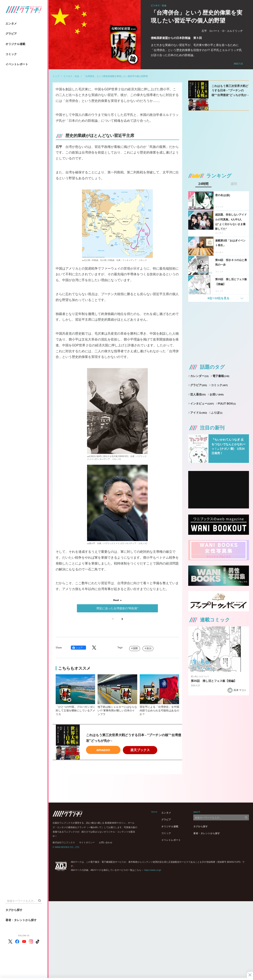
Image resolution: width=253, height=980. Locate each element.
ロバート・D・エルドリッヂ (226, 31)
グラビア (11, 34)
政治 (149, 648)
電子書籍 (221, 376)
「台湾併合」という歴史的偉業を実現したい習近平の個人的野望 (115, 76)
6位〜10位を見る (218, 298)
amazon (103, 750)
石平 (204, 31)
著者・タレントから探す (21, 920)
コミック (11, 54)
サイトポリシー (87, 842)
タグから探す (14, 910)
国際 (135, 648)
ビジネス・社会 (71, 76)
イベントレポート (17, 64)
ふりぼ (217, 413)
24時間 (203, 184)
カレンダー (199, 376)
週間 (234, 184)
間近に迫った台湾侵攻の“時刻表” (117, 608)
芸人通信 (198, 394)
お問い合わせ (106, 842)
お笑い (217, 394)
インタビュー (202, 404)
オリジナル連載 (15, 44)
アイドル (199, 413)
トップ (56, 76)
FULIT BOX (227, 404)
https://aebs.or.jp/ (153, 870)
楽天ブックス (140, 750)
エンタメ (11, 23)
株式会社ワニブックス (64, 842)
